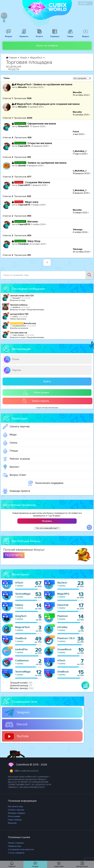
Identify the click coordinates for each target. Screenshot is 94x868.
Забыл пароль (36, 401)
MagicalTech (37, 58)
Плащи (10, 451)
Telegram (17, 713)
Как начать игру (15, 806)
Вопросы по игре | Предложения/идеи (27, 310)
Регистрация (36, 393)
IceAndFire (21, 649)
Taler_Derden (18, 335)
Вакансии (12, 823)
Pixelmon (63, 616)
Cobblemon (22, 661)
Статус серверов (16, 853)
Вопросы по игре (18, 300)
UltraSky (62, 627)
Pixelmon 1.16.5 (66, 638)
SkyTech (62, 583)
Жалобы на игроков (19, 328)
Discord (16, 725)
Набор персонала (18, 319)
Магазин (33, 222)
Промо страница (16, 843)
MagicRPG (63, 594)
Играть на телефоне (47, 46)
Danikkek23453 (19, 326)
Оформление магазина (42, 124)
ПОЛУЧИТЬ (14, 555)
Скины (10, 443)
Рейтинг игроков (16, 459)
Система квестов (19, 333)
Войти (47, 382)
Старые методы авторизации (47, 408)
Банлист (11, 467)
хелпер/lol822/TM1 (19, 314)
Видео (86, 35)
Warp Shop (34, 241)
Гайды (70, 35)
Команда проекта (16, 491)
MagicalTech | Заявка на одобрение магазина (44, 84)
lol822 (15, 317)
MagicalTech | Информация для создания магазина (48, 104)
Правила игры (15, 846)
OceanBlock (64, 649)
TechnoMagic (23, 594)
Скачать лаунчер (16, 427)
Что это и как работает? (47, 528)
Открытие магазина (40, 143)
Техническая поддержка (46, 483)
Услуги (39, 35)
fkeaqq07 (17, 298)
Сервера (55, 35)
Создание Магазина (38, 182)
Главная (12, 58)
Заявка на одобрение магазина (47, 163)
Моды (10, 435)
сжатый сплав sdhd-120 (22, 296)
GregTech (21, 616)
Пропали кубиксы (19, 305)
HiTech (19, 583)
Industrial (63, 605)
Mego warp (32, 202)
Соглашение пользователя (21, 849)
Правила (24, 35)
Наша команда (15, 820)
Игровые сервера (16, 813)
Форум (8, 35)
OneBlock (21, 638)
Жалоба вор (23, 323)
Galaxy (19, 605)
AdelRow (16, 307)
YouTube (17, 736)
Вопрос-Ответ (14, 475)
